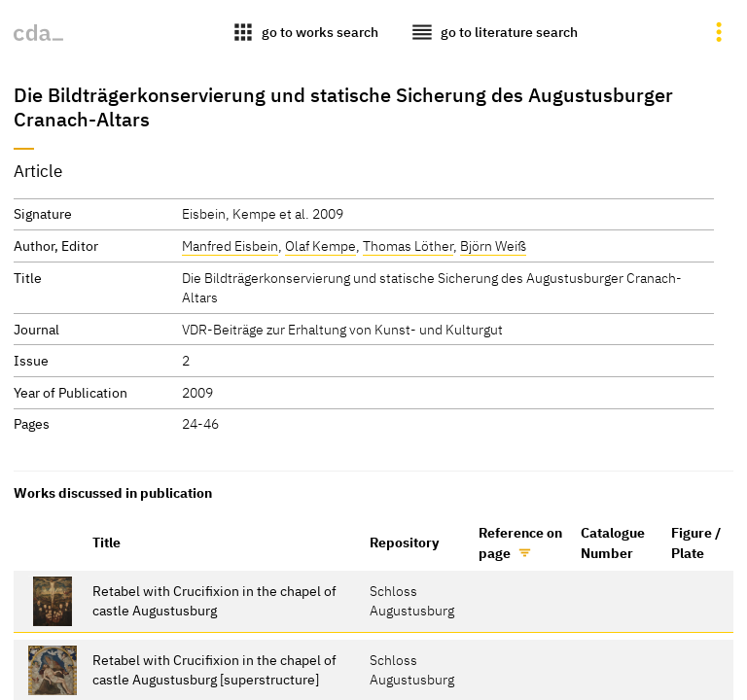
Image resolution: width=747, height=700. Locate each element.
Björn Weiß (493, 245)
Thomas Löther (408, 245)
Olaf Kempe (320, 245)
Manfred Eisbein (230, 245)
